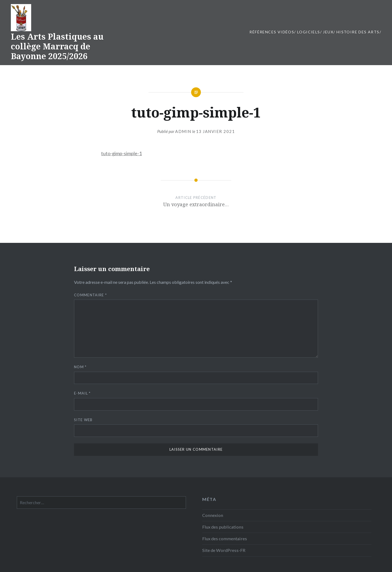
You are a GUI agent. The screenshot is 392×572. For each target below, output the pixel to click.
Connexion (213, 515)
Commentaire (90, 295)
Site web (83, 420)
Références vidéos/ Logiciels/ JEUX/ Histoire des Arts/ (315, 32)
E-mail (82, 393)
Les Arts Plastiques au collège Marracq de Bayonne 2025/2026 (57, 46)
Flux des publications (223, 527)
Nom (80, 367)
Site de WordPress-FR (224, 550)
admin (183, 131)
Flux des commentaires (225, 538)
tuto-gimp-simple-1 (121, 153)
